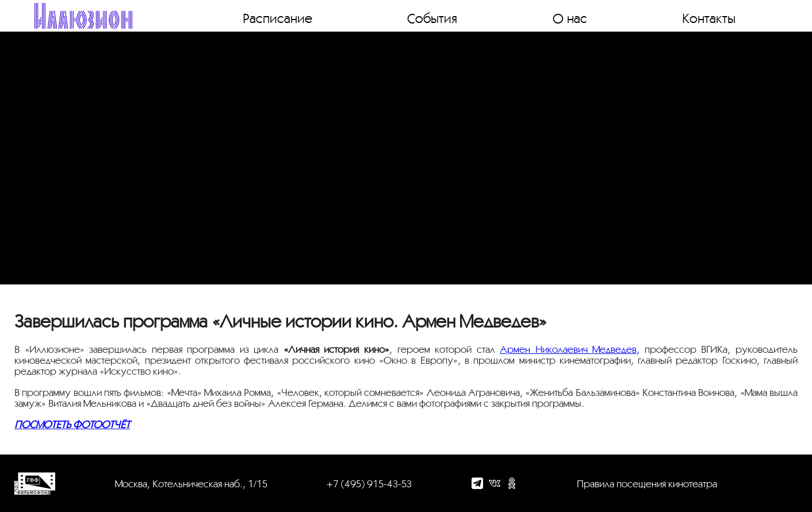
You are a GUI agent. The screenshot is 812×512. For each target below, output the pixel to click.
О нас (570, 18)
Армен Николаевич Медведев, (570, 349)
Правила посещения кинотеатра (647, 484)
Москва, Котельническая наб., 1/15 (191, 484)
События (432, 18)
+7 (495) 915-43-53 (369, 484)
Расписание (277, 18)
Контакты (709, 18)
